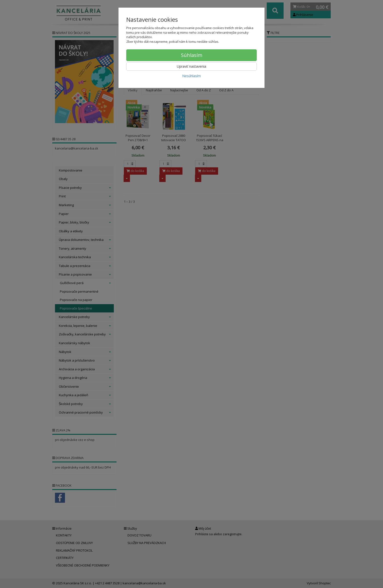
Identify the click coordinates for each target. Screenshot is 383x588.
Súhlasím (192, 55)
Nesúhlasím (191, 76)
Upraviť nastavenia (191, 66)
